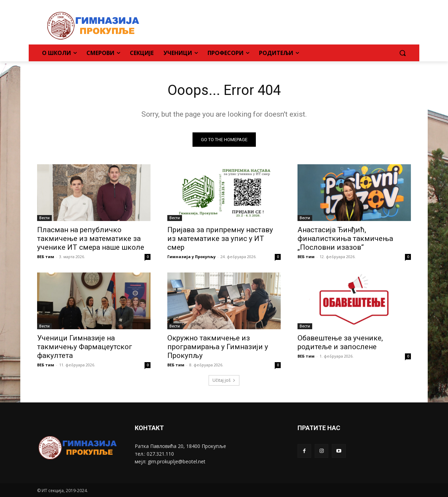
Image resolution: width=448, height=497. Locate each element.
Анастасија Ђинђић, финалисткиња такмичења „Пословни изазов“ (345, 239)
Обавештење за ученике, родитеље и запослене (340, 342)
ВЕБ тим (46, 257)
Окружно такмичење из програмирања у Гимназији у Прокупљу (218, 347)
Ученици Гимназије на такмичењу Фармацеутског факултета (85, 347)
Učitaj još (224, 380)
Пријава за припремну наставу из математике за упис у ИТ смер (220, 239)
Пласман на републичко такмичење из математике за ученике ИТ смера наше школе (91, 239)
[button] (402, 53)
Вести (44, 218)
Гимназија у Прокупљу (191, 257)
